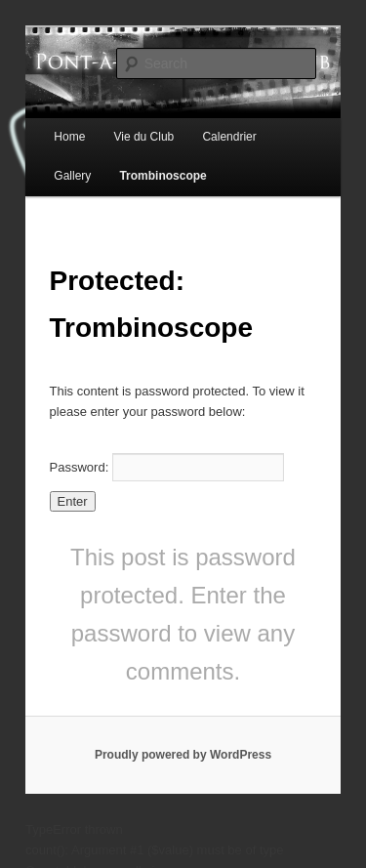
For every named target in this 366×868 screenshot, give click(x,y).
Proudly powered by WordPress (183, 755)
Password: (167, 467)
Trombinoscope (163, 176)
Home (69, 137)
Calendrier (229, 137)
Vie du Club (143, 137)
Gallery (72, 176)
